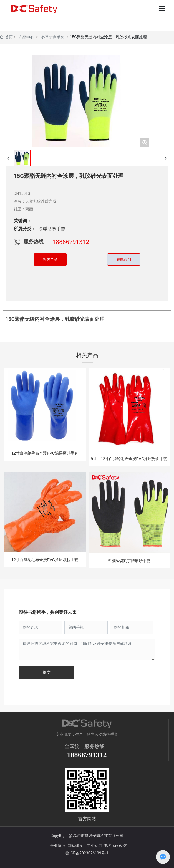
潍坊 (107, 846)
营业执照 (56, 846)
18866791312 (71, 242)
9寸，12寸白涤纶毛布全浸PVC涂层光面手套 (129, 459)
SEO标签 (120, 846)
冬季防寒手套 (53, 37)
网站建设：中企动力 (84, 846)
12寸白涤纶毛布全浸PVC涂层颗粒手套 (45, 560)
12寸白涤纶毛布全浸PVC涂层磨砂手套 (45, 453)
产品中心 (26, 37)
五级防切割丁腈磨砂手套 (129, 561)
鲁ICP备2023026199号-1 (87, 853)
